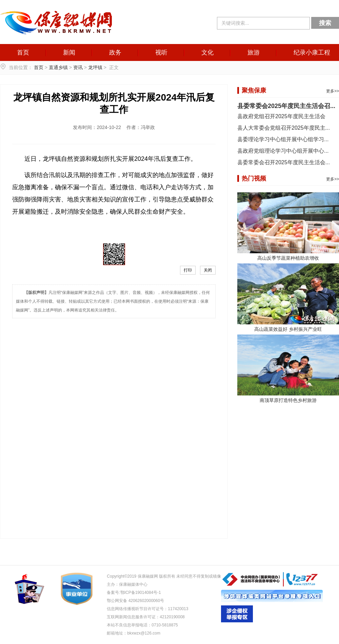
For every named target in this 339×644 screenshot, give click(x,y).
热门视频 (254, 178)
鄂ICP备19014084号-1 (141, 593)
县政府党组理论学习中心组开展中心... (283, 151)
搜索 (325, 23)
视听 (161, 52)
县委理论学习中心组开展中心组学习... (283, 139)
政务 (115, 52)
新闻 (69, 52)
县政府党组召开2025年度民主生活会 (281, 116)
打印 (188, 270)
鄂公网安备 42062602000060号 (135, 601)
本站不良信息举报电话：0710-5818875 (142, 625)
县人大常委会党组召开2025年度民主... (284, 128)
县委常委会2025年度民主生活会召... (286, 106)
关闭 (208, 270)
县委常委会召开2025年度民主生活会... (284, 162)
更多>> (333, 91)
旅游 (254, 52)
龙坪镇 (95, 67)
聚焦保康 (254, 90)
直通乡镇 (58, 67)
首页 (23, 52)
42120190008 (172, 617)
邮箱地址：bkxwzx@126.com (134, 633)
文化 (207, 52)
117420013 (178, 609)
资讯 (78, 67)
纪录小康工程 (312, 52)
